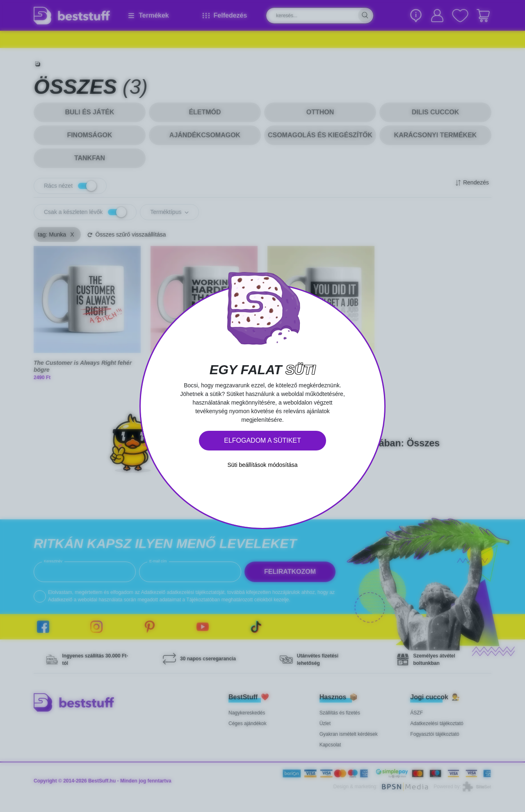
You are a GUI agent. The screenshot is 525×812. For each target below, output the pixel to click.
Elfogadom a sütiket (262, 440)
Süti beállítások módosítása (262, 465)
